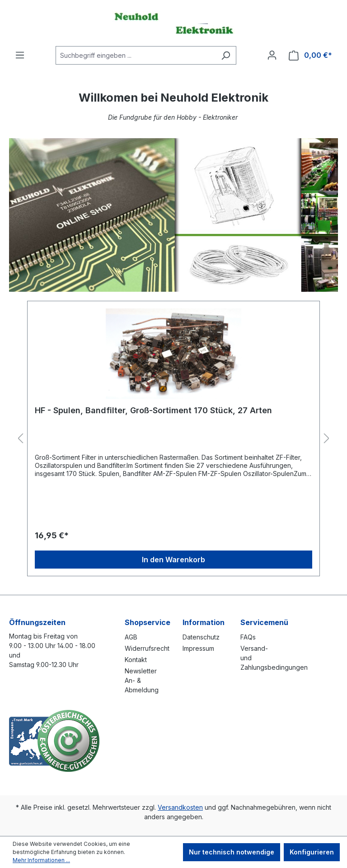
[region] (173, 439)
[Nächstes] (327, 439)
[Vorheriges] (20, 439)
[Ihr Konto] (272, 55)
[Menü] (20, 55)
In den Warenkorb (173, 560)
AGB (131, 637)
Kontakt (136, 660)
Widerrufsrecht (147, 648)
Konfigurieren (312, 852)
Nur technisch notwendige (232, 852)
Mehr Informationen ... (41, 860)
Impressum (198, 648)
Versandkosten (180, 807)
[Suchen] (226, 55)
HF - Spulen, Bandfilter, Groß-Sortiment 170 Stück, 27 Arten (153, 410)
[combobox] (136, 55)
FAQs (248, 637)
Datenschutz (201, 637)
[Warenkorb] (310, 55)
